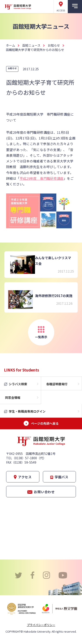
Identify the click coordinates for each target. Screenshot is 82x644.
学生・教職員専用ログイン (27, 411)
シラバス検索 (18, 384)
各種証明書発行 (57, 384)
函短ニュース (31, 45)
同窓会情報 (13, 398)
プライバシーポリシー (41, 625)
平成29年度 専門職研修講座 (42, 178)
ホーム (10, 45)
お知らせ (54, 45)
